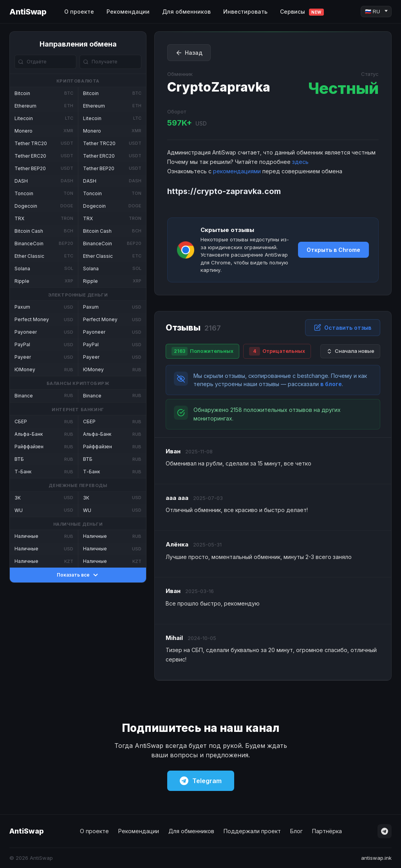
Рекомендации (128, 12)
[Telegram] (385, 831)
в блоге (331, 384)
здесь (300, 162)
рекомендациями (237, 171)
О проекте (79, 12)
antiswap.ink (376, 858)
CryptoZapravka (219, 87)
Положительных (202, 351)
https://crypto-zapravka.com (224, 191)
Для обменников (186, 12)
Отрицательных (277, 351)
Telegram (201, 781)
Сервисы (302, 12)
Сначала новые (350, 351)
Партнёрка (327, 831)
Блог (296, 831)
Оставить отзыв (343, 327)
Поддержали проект (252, 831)
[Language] (376, 12)
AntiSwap (28, 12)
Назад (189, 53)
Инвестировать (245, 12)
